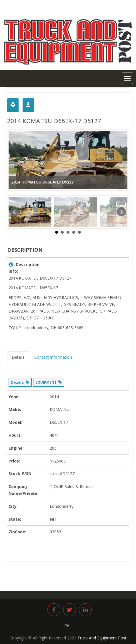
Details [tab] (18, 357)
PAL (68, 626)
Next (121, 212)
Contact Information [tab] (53, 357)
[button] (127, 78)
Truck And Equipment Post (102, 638)
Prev (15, 212)
